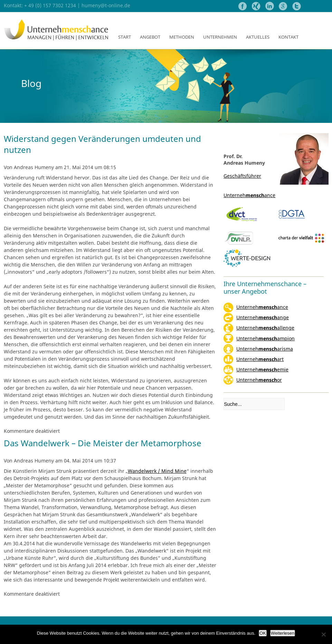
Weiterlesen (283, 633)
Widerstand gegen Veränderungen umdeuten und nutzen (102, 144)
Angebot (150, 37)
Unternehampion (265, 338)
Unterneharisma (265, 349)
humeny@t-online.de (106, 5)
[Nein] (323, 634)
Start (125, 37)
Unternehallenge (265, 328)
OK (263, 633)
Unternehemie (262, 369)
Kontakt (288, 37)
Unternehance (262, 307)
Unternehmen (220, 37)
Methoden (182, 37)
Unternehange (263, 317)
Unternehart (260, 359)
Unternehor (259, 380)
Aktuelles (258, 37)
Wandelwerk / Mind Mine (157, 471)
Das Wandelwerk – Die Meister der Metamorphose (103, 443)
